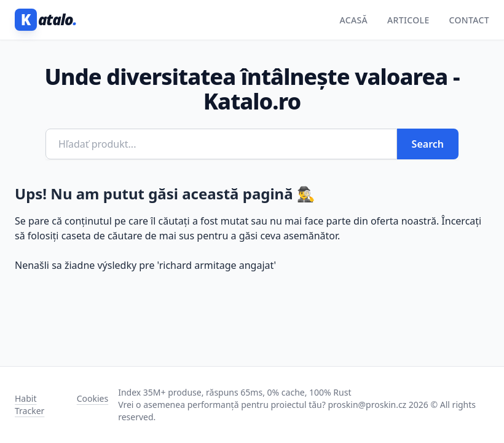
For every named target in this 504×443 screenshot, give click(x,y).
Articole (408, 20)
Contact (469, 20)
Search (428, 144)
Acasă (353, 20)
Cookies (93, 398)
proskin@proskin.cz (368, 405)
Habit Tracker (30, 405)
